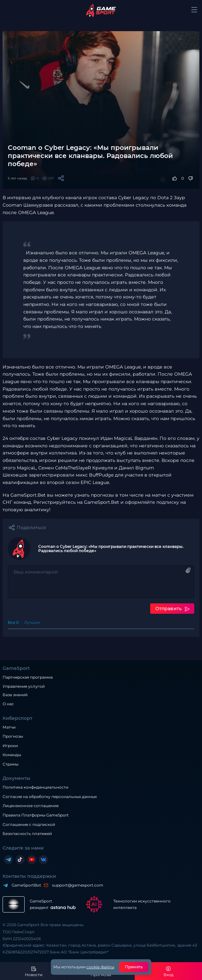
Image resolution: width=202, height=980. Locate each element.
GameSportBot (25, 884)
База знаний (15, 694)
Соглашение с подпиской (29, 823)
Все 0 (13, 622)
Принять (134, 967)
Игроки (10, 745)
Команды (12, 754)
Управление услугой (24, 686)
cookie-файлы (100, 967)
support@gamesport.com (76, 884)
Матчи (9, 726)
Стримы (11, 763)
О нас (8, 703)
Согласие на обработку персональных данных (50, 796)
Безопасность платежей (27, 833)
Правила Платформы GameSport (36, 814)
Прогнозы (13, 736)
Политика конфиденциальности (35, 786)
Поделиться (31, 527)
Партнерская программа (28, 677)
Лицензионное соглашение (31, 805)
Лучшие (32, 622)
